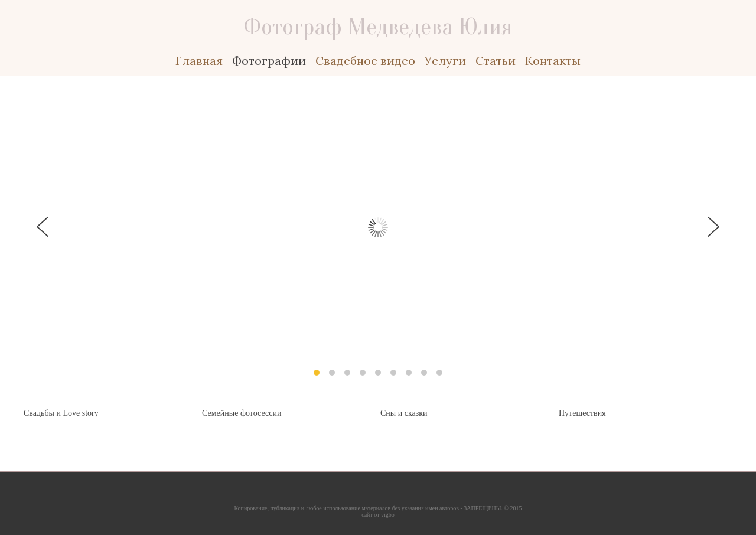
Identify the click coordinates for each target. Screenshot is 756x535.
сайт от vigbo (378, 515)
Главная (199, 61)
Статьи (496, 61)
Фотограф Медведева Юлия (378, 27)
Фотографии (269, 61)
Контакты (553, 61)
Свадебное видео (365, 61)
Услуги (445, 61)
